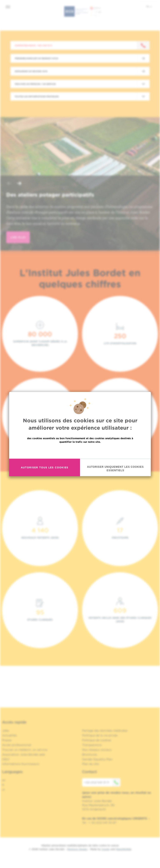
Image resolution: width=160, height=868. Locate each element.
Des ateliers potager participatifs (50, 195)
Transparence (92, 745)
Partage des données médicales (105, 731)
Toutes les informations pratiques (37, 96)
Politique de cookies (97, 740)
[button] (9, 184)
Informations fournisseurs (21, 764)
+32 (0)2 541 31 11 (102, 782)
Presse (7, 740)
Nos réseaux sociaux (97, 750)
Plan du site (91, 764)
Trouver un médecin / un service (35, 84)
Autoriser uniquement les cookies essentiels (115, 468)
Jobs (6, 731)
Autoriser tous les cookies (45, 467)
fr (149, 6)
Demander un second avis (31, 71)
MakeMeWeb (124, 849)
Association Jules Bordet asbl (24, 755)
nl (3, 790)
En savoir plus (80, 451)
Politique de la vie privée (100, 735)
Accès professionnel (17, 745)
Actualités (9, 735)
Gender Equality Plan (97, 759)
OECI (6, 759)
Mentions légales (77, 849)
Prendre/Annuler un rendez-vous (36, 58)
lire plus (18, 237)
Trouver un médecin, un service (25, 750)
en (4, 780)
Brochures (90, 755)
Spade (106, 849)
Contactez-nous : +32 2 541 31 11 (33, 45)
